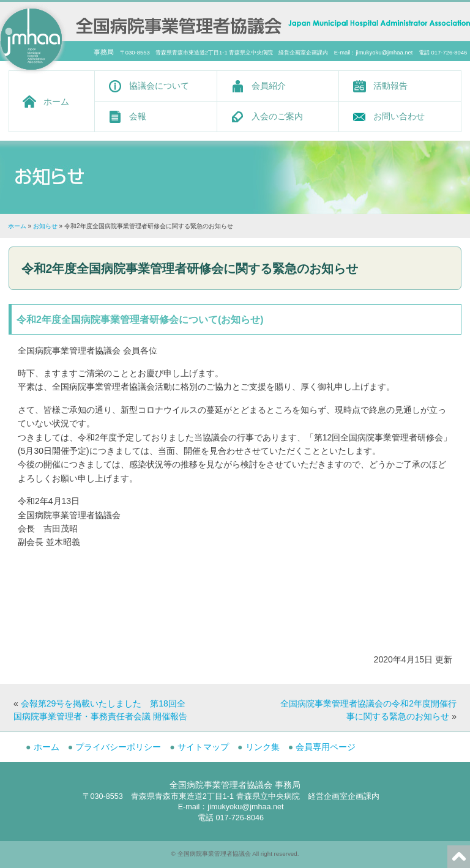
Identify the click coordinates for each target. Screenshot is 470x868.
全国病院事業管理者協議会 (214, 854)
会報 (138, 116)
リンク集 (263, 747)
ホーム (56, 102)
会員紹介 (269, 86)
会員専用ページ (326, 747)
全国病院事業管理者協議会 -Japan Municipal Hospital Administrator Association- (179, 24)
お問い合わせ (399, 116)
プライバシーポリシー (118, 747)
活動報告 (390, 86)
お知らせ (45, 226)
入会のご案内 (277, 116)
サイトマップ (203, 747)
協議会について (159, 86)
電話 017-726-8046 (231, 818)
